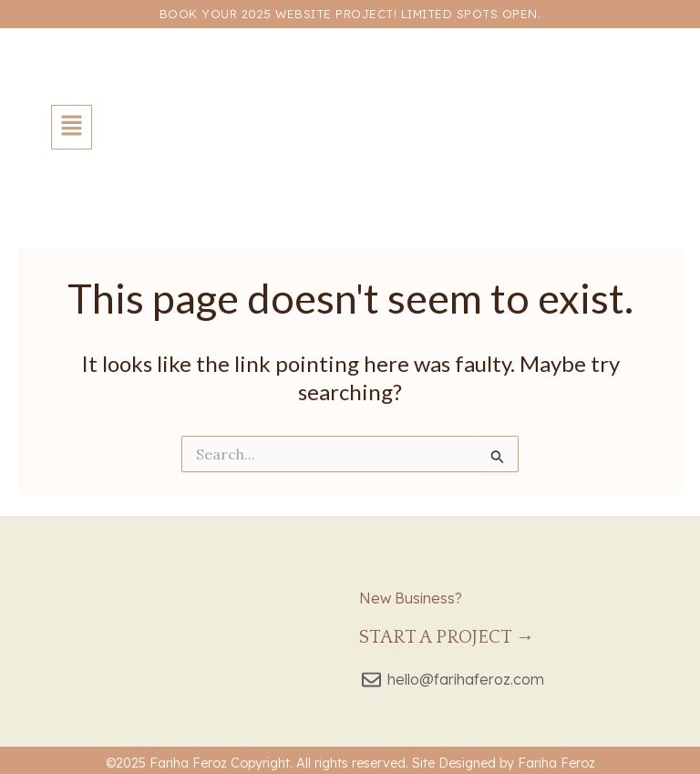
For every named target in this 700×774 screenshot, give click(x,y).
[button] (72, 127)
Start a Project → (447, 637)
